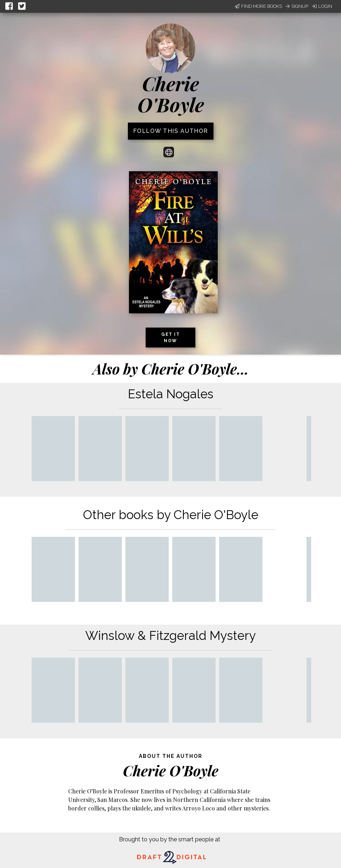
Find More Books (258, 6)
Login (322, 6)
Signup (297, 6)
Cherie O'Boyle (171, 94)
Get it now (170, 338)
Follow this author (171, 131)
